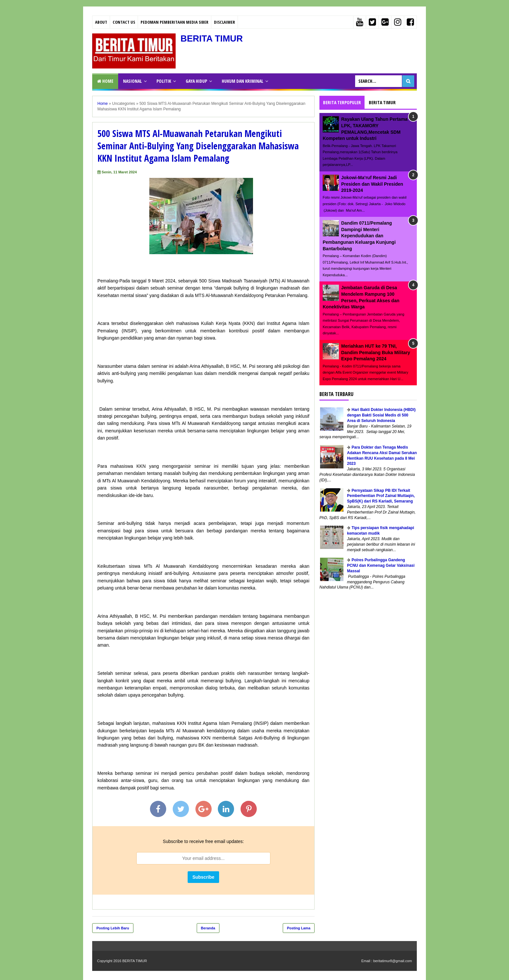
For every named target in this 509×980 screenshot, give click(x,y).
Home (105, 81)
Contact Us (124, 22)
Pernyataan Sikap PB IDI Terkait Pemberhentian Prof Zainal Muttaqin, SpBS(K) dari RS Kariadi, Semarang (381, 496)
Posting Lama (299, 928)
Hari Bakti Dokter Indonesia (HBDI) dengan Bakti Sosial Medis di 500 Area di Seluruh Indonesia (381, 415)
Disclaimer (224, 22)
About (101, 22)
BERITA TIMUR (213, 38)
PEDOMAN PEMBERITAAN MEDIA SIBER (174, 22)
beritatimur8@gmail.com (393, 961)
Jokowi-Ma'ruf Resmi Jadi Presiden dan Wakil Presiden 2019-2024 (372, 184)
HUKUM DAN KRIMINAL (242, 81)
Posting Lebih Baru (113, 928)
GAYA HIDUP (196, 81)
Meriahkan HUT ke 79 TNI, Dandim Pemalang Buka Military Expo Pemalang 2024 (376, 352)
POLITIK (164, 81)
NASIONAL (132, 81)
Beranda (208, 928)
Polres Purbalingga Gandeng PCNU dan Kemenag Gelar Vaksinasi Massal (381, 565)
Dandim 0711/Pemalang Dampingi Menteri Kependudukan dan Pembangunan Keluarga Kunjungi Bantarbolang (359, 236)
